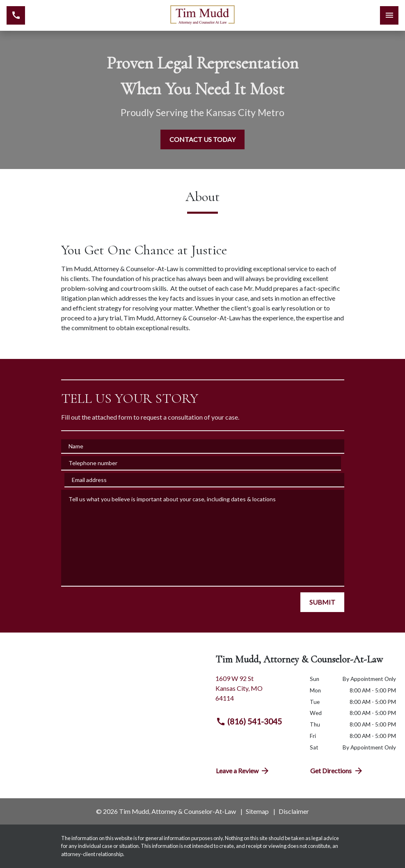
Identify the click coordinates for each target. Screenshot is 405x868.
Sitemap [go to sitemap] (257, 811)
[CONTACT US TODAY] (202, 139)
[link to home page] (203, 16)
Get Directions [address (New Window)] (337, 771)
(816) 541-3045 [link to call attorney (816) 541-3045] (249, 722)
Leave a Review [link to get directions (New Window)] (243, 771)
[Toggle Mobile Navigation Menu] (389, 15)
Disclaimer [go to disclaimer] (294, 811)
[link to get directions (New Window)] (257, 692)
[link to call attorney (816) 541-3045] (16, 15)
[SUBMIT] (322, 602)
